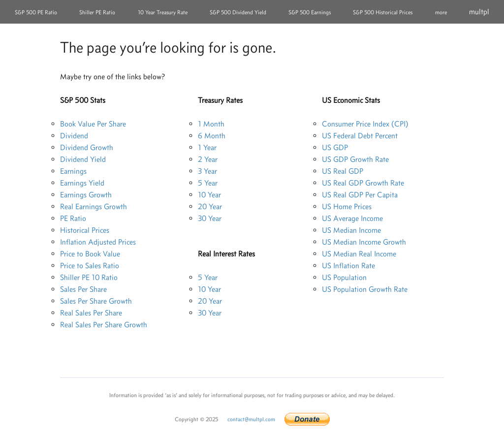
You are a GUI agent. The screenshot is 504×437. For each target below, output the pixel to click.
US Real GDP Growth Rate (363, 183)
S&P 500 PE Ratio (36, 12)
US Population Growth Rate (365, 289)
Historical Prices (85, 230)
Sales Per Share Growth (96, 301)
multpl (479, 12)
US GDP (335, 147)
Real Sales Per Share (91, 313)
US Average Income (352, 218)
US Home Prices (347, 206)
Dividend (74, 136)
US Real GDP (343, 171)
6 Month (212, 136)
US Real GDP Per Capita (360, 195)
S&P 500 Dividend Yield (238, 12)
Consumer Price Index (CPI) (365, 124)
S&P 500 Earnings (310, 12)
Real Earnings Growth (94, 206)
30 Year (210, 218)
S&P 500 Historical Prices (383, 12)
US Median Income (351, 230)
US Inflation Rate (348, 265)
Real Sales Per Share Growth (104, 325)
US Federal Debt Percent (360, 136)
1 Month (211, 124)
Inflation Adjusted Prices (98, 242)
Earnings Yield (82, 183)
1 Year (207, 147)
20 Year (210, 206)
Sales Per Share (83, 289)
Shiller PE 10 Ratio (89, 277)
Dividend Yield (83, 159)
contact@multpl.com (251, 419)
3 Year (207, 171)
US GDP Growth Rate (355, 159)
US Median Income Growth (364, 242)
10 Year (209, 195)
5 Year (208, 183)
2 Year (208, 159)
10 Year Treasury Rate (163, 12)
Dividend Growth (87, 147)
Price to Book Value (90, 254)
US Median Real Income (359, 254)
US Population (344, 277)
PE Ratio (73, 218)
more (441, 12)
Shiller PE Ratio (97, 12)
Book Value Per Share (93, 124)
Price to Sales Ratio (90, 265)
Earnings (73, 171)
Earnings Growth (86, 195)
